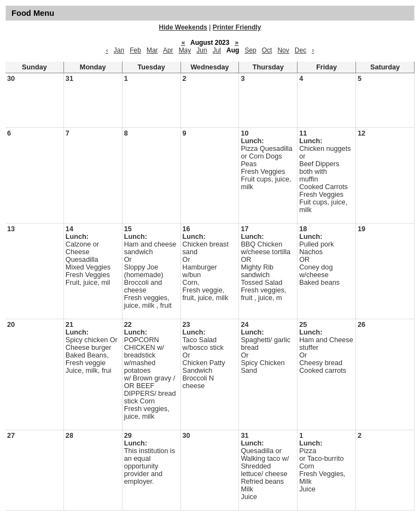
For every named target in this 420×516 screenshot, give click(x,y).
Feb (135, 50)
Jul (217, 50)
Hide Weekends (183, 27)
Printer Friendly (237, 27)
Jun (202, 50)
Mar (152, 50)
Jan (119, 50)
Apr (168, 50)
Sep (250, 50)
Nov (283, 50)
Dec (301, 50)
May (185, 50)
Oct (267, 50)
